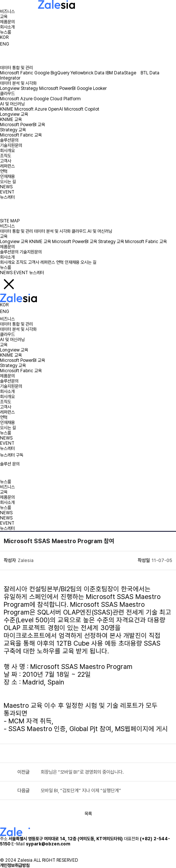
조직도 (6, 156)
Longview (10, 88)
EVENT (7, 192)
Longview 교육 (14, 114)
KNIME (7, 109)
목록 (88, 814)
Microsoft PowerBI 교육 (23, 125)
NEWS (6, 187)
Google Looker (92, 88)
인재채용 (7, 176)
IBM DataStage (122, 73)
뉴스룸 (6, 32)
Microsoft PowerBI (57, 88)
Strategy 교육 (13, 130)
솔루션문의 (9, 140)
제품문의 (7, 22)
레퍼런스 (7, 166)
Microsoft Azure (16, 99)
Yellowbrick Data (87, 73)
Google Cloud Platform (57, 99)
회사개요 (7, 151)
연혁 (4, 171)
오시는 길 (8, 182)
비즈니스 (7, 11)
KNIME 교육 (11, 120)
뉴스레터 (7, 197)
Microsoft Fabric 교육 (21, 135)
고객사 (6, 161)
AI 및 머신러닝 (12, 104)
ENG (5, 44)
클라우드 (7, 94)
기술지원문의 (11, 145)
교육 (4, 17)
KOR (4, 37)
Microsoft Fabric (17, 73)
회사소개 (7, 27)
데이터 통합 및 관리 (16, 68)
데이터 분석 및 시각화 (18, 83)
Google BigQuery (52, 73)
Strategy (29, 88)
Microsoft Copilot (82, 109)
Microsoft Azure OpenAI (39, 109)
